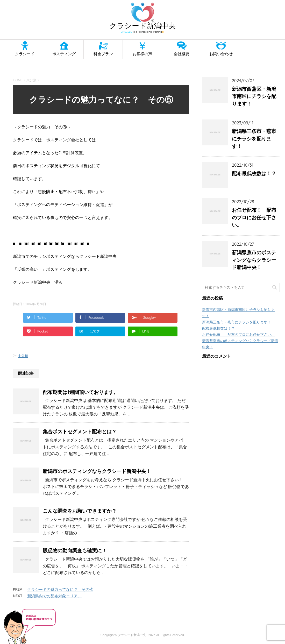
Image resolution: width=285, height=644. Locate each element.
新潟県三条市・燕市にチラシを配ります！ (254, 139)
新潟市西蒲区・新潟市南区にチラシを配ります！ (254, 96)
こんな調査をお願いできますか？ (80, 511)
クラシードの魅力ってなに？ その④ (60, 589)
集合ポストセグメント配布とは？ (80, 431)
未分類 (23, 356)
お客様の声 (142, 54)
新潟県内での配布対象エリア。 (54, 596)
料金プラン (103, 54)
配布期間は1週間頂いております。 (81, 392)
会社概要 (182, 54)
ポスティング (64, 54)
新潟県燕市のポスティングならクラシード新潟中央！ (254, 260)
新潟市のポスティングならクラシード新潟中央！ (97, 471)
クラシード (25, 54)
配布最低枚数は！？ (254, 173)
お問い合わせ (221, 54)
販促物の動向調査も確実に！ (75, 550)
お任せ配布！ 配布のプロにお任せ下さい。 (254, 217)
